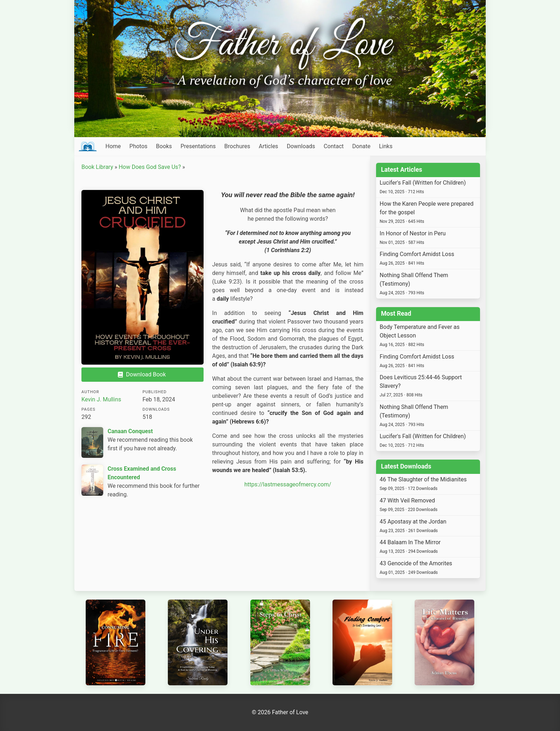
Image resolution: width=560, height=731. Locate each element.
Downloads (301, 146)
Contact (334, 146)
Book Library (97, 167)
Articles (268, 146)
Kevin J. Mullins (101, 399)
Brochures (237, 146)
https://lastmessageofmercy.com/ (288, 484)
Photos (138, 146)
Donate (361, 146)
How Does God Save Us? (150, 167)
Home (113, 146)
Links (386, 146)
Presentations (198, 146)
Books (164, 146)
